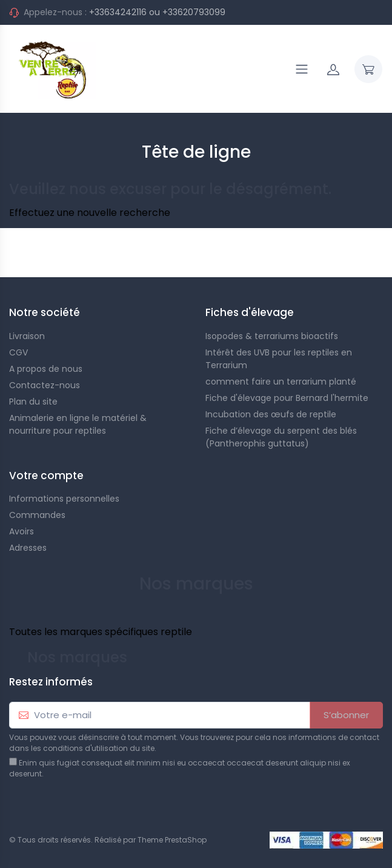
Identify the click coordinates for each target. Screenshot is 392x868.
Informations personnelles (64, 499)
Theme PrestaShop (172, 840)
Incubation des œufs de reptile (271, 414)
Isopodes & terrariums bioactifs (272, 336)
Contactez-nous (45, 385)
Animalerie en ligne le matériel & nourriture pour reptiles (78, 424)
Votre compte (46, 476)
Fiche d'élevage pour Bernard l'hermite (287, 398)
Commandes (37, 515)
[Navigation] (302, 69)
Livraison (27, 336)
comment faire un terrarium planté (281, 382)
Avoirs (22, 531)
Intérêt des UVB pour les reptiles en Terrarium (279, 359)
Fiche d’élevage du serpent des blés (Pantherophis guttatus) (281, 437)
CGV (18, 352)
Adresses (28, 548)
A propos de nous (46, 369)
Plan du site (33, 402)
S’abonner (346, 715)
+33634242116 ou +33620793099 (157, 12)
